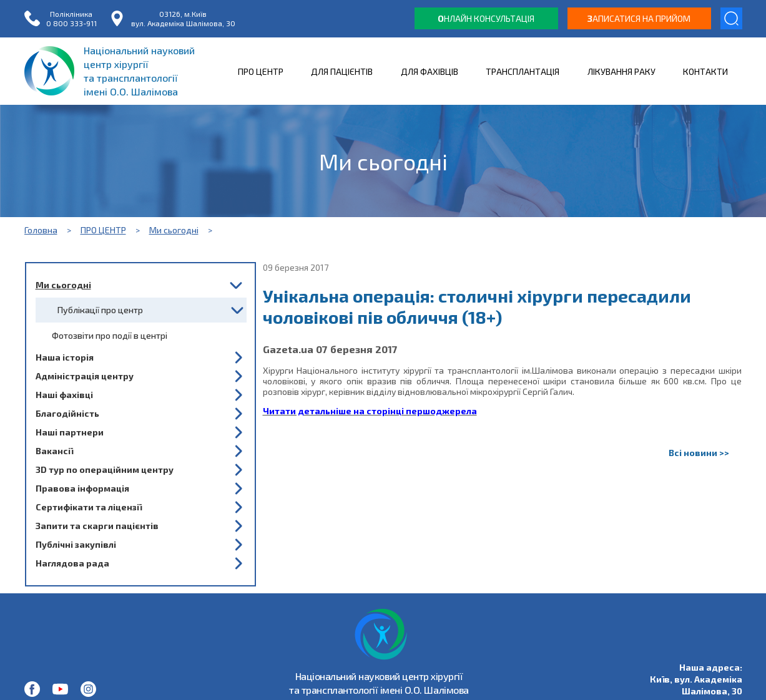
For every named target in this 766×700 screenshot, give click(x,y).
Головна (41, 230)
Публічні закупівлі (76, 544)
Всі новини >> (699, 453)
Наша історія (65, 357)
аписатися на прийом (639, 18)
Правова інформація (82, 488)
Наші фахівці (64, 395)
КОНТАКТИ (705, 71)
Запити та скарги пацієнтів (97, 526)
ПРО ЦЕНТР (261, 71)
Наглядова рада (72, 563)
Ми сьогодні (174, 230)
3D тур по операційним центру (105, 469)
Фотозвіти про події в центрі (110, 335)
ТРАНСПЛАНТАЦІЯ (523, 71)
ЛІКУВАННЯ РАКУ (621, 71)
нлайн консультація (486, 18)
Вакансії (54, 451)
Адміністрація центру (85, 376)
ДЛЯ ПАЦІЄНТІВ (342, 71)
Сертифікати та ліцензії (89, 507)
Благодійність (67, 413)
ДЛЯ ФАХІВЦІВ (430, 71)
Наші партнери (70, 432)
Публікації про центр (100, 310)
